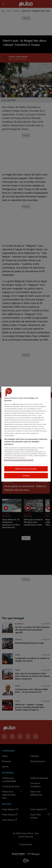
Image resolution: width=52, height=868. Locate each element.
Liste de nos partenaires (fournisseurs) (19, 460)
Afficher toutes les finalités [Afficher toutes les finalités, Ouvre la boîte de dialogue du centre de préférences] (26, 469)
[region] (26, 434)
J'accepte (26, 476)
